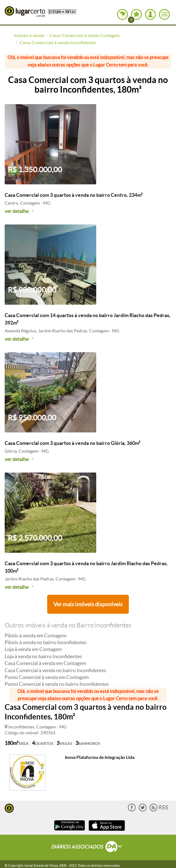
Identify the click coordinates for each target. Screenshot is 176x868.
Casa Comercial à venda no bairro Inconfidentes (55, 670)
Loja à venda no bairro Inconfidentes (43, 656)
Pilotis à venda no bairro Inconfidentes (46, 642)
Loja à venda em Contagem (33, 649)
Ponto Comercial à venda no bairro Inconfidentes (57, 684)
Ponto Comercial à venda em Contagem (47, 677)
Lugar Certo (25, 12)
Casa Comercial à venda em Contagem (45, 663)
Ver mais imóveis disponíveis (88, 604)
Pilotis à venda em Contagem (36, 635)
